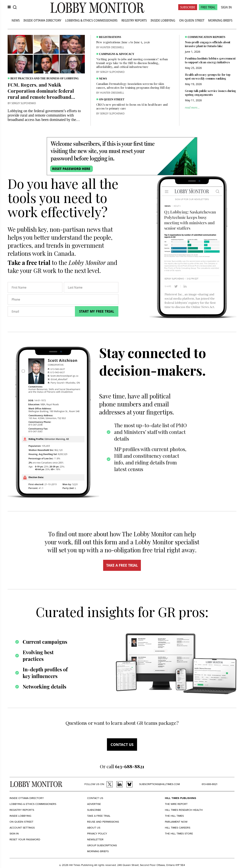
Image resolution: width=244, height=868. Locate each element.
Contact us (122, 745)
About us (94, 828)
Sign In (226, 7)
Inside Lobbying (163, 20)
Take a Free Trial (99, 816)
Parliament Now (176, 822)
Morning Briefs (220, 20)
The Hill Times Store (179, 834)
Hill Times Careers (178, 828)
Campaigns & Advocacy (117, 54)
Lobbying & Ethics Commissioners (91, 20)
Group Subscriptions (102, 845)
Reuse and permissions (103, 822)
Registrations (110, 37)
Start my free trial (97, 311)
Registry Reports (134, 20)
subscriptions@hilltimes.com (159, 784)
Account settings (22, 828)
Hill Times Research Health (184, 810)
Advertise (94, 804)
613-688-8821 (209, 784)
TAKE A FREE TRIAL (122, 565)
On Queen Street (192, 20)
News (16, 20)
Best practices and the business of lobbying (45, 78)
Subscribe (188, 7)
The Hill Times (174, 816)
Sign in (14, 834)
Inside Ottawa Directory (42, 20)
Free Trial (208, 7)
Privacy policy (97, 834)
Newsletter (95, 839)
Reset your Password (25, 839)
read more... (192, 107)
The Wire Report (176, 804)
